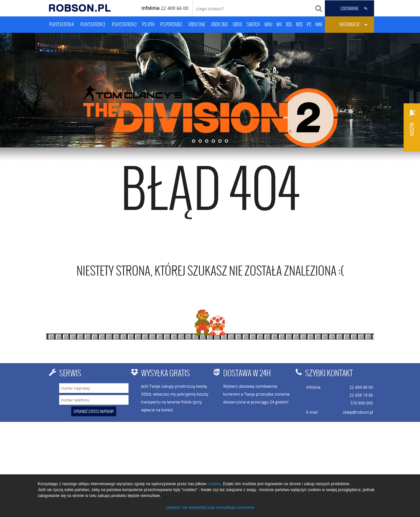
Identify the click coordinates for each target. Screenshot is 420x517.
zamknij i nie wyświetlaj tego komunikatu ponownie (210, 507)
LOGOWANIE (349, 9)
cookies (214, 484)
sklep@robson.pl (358, 412)
